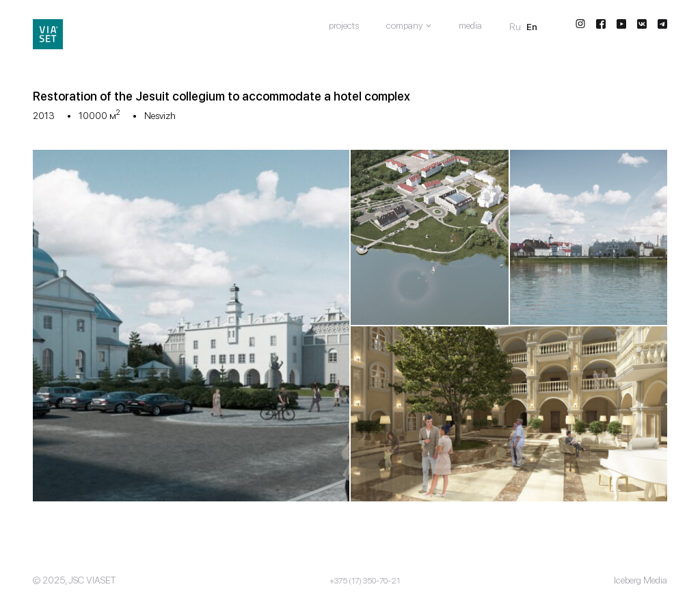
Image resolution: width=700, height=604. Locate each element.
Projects (344, 25)
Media (470, 25)
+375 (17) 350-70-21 (365, 581)
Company (405, 25)
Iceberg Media (641, 580)
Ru (515, 27)
